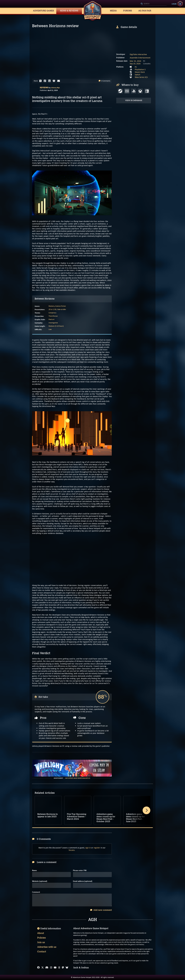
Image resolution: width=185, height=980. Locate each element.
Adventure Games (43, 11)
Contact (42, 952)
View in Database (134, 100)
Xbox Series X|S (141, 77)
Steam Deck (140, 72)
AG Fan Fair (145, 11)
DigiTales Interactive (138, 54)
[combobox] (154, 4)
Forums (128, 11)
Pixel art (52, 319)
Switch (137, 75)
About (41, 933)
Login (174, 4)
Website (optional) (40, 881)
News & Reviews (69, 11)
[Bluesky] (67, 968)
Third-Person (53, 316)
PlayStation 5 (140, 69)
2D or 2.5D (52, 309)
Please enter (80, 870)
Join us (41, 942)
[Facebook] (38, 968)
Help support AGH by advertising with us (78, 778)
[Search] (154, 4)
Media (113, 11)
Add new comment (101, 910)
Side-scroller (62, 309)
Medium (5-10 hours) (56, 326)
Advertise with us (47, 947)
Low (50, 329)
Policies (41, 938)
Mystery (51, 306)
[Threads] (59, 968)
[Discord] (47, 968)
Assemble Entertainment (140, 58)
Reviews (44, 88)
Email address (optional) (83, 881)
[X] (43, 968)
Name (34, 870)
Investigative (53, 323)
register (97, 848)
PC (136, 67)
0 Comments (104, 81)
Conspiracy (52, 313)
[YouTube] (55, 968)
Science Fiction (61, 306)
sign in (88, 848)
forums (72, 850)
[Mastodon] (63, 968)
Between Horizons (45, 299)
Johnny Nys (55, 88)
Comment (36, 892)
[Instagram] (51, 968)
